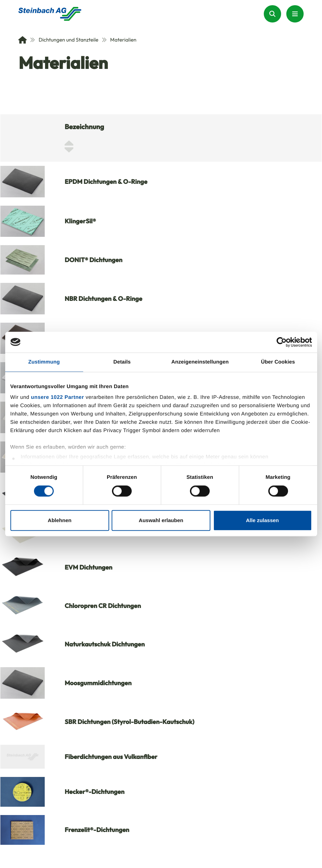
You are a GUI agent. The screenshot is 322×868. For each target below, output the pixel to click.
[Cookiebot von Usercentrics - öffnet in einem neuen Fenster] (282, 342)
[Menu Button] (295, 14)
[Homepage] (50, 14)
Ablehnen (60, 520)
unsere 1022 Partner (57, 397)
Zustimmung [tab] (44, 362)
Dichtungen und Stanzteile (64, 40)
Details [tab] (122, 362)
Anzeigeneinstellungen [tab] (200, 362)
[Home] (23, 40)
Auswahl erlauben (161, 520)
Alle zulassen (262, 520)
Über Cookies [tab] (278, 362)
